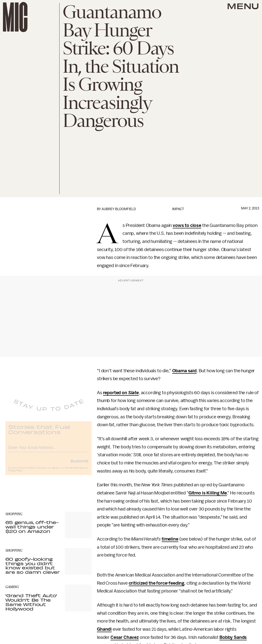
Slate (133, 393)
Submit (79, 464)
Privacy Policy (15, 474)
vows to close (187, 225)
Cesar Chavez (125, 637)
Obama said (184, 371)
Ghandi (104, 629)
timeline (170, 539)
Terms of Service (74, 472)
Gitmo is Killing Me (208, 493)
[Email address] (48, 450)
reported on (116, 393)
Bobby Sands (233, 637)
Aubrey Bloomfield (119, 209)
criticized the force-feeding (157, 583)
